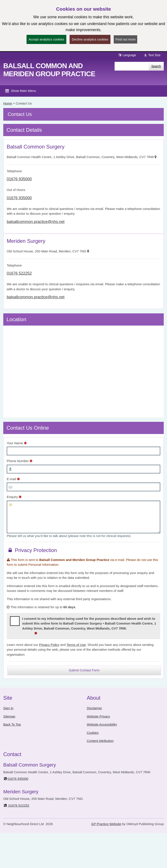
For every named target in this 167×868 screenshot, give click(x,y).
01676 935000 (19, 179)
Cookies (93, 733)
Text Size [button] (152, 55)
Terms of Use (76, 645)
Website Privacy (98, 716)
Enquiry (12, 497)
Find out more (126, 39)
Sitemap (9, 716)
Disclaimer (94, 708)
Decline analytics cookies (90, 39)
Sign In (8, 708)
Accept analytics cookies (46, 39)
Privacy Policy (49, 645)
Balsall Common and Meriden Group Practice (49, 70)
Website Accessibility (102, 724)
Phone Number (18, 461)
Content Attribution (100, 741)
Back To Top (12, 724)
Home (8, 103)
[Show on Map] (156, 157)
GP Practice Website (106, 824)
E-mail (11, 479)
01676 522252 (19, 273)
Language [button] (127, 55)
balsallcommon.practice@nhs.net (36, 222)
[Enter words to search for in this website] (132, 66)
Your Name (15, 443)
